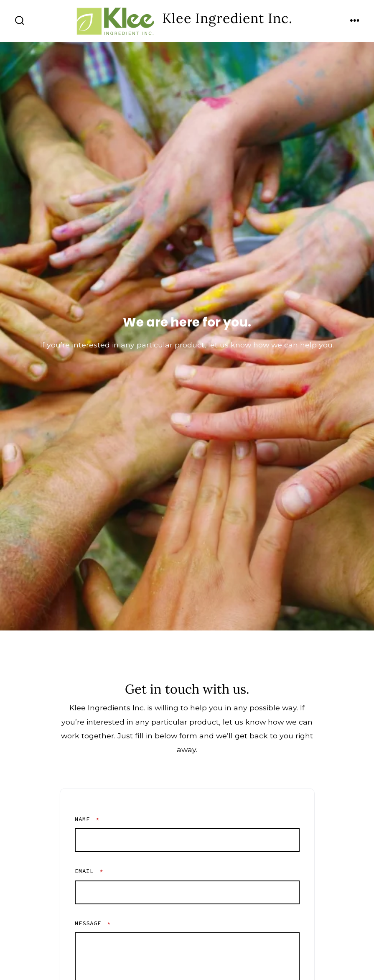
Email (89, 871)
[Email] (187, 892)
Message (93, 923)
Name (87, 819)
